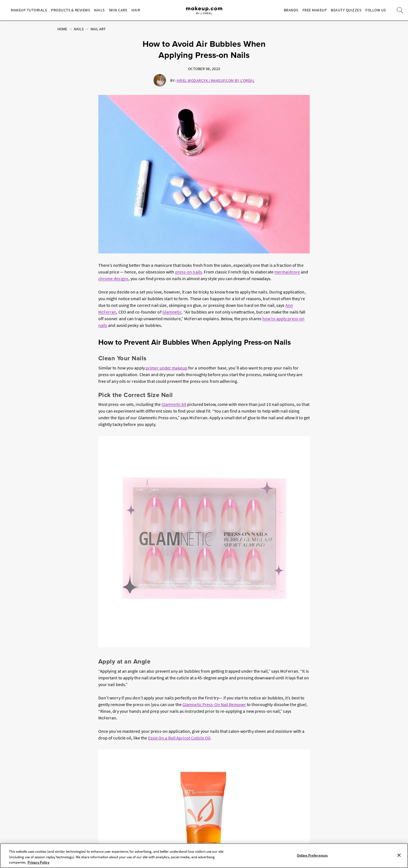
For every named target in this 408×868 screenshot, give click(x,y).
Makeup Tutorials (29, 10)
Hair (136, 10)
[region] (204, 856)
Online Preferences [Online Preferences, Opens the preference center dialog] (312, 855)
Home (62, 29)
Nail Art (98, 29)
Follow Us (376, 10)
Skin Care (118, 10)
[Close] (399, 855)
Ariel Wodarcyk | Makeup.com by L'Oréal (216, 80)
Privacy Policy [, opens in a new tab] (38, 862)
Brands (291, 10)
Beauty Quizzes (346, 10)
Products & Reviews (70, 10)
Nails (99, 10)
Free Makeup (315, 10)
